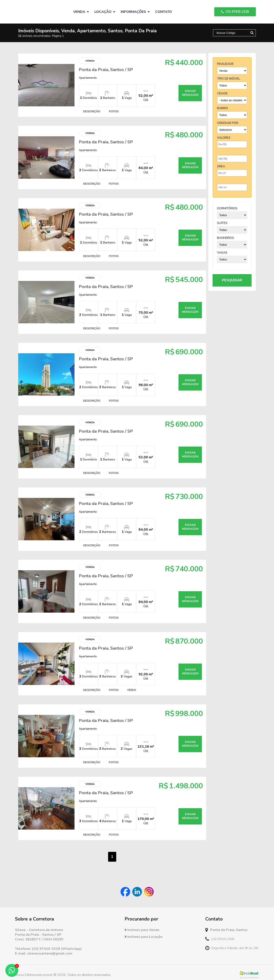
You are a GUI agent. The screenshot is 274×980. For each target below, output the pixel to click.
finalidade (225, 64)
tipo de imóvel (229, 79)
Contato (164, 12)
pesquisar (232, 280)
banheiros (226, 238)
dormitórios (227, 208)
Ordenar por (228, 123)
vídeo (131, 686)
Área (221, 166)
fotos (113, 111)
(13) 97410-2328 (235, 12)
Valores (224, 138)
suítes (222, 223)
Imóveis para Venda (142, 925)
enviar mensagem (188, 93)
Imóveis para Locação (144, 932)
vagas (222, 253)
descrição (91, 111)
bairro (223, 108)
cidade (222, 93)
